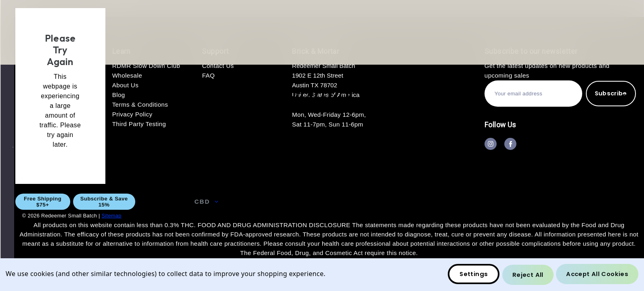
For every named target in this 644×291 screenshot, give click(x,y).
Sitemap (111, 216)
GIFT (326, 201)
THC (286, 201)
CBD (206, 201)
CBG (246, 201)
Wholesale (373, 201)
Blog (619, 201)
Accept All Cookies (597, 275)
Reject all (526, 275)
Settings (471, 275)
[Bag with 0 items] (624, 99)
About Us (429, 201)
